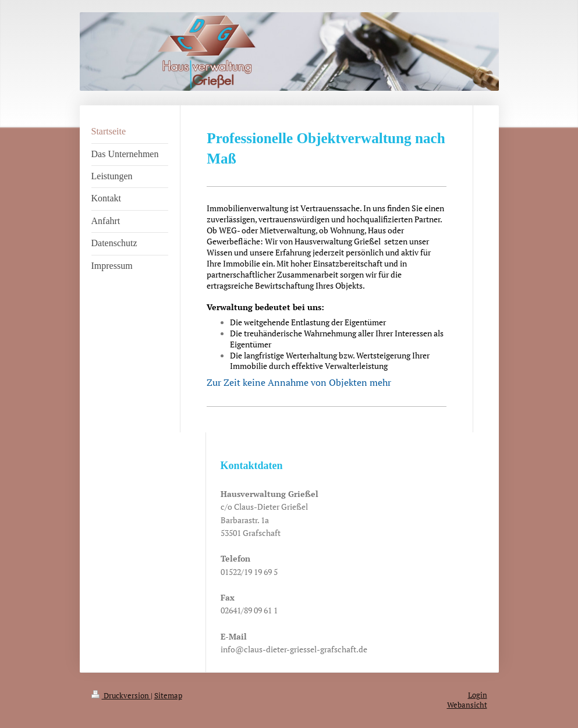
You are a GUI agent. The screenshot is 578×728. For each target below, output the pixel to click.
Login (478, 695)
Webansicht (467, 705)
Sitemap (168, 696)
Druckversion (121, 696)
